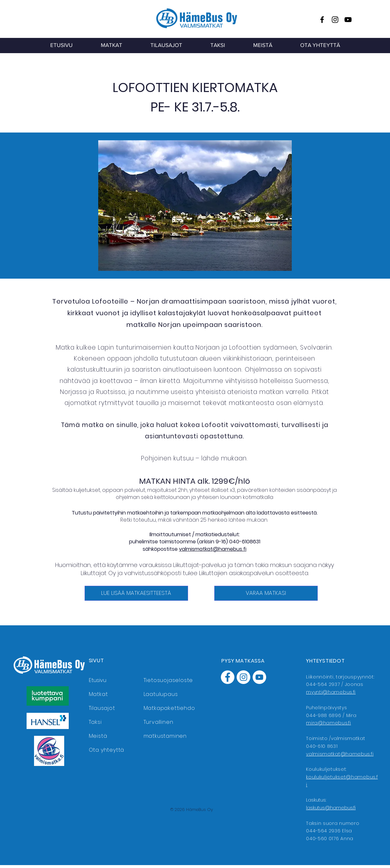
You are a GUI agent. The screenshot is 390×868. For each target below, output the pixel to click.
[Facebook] (322, 20)
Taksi (95, 722)
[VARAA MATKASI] (266, 593)
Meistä (98, 736)
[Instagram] (335, 20)
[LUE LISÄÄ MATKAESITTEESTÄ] (136, 593)
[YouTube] (348, 20)
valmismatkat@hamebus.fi (213, 549)
